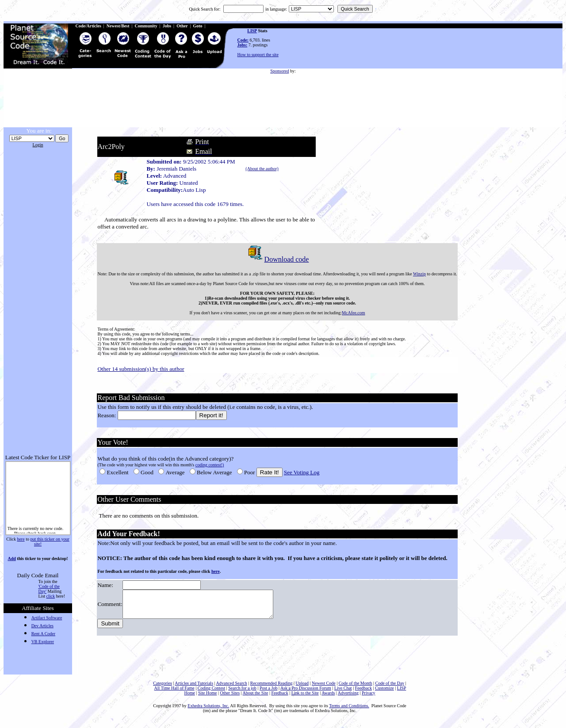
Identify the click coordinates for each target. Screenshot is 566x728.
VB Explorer (43, 642)
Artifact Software (47, 618)
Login (38, 145)
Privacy (369, 698)
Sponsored (279, 71)
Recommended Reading (272, 688)
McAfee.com (352, 313)
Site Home (208, 698)
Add (11, 558)
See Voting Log (301, 472)
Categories (163, 688)
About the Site (256, 698)
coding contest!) (209, 465)
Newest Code (324, 688)
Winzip (419, 274)
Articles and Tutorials (194, 688)
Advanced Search (231, 688)
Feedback (363, 693)
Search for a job (242, 693)
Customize (384, 693)
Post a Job (269, 693)
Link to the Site (305, 698)
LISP (252, 31)
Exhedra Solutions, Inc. (208, 711)
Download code (277, 259)
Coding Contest (212, 693)
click (51, 596)
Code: (243, 40)
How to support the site (258, 55)
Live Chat (343, 693)
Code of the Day (390, 688)
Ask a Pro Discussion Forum (306, 693)
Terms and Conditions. (349, 711)
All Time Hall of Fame (174, 693)
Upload (302, 688)
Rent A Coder (43, 634)
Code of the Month (356, 688)
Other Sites (230, 698)
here (21, 539)
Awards (328, 698)
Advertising (348, 698)
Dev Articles (42, 626)
